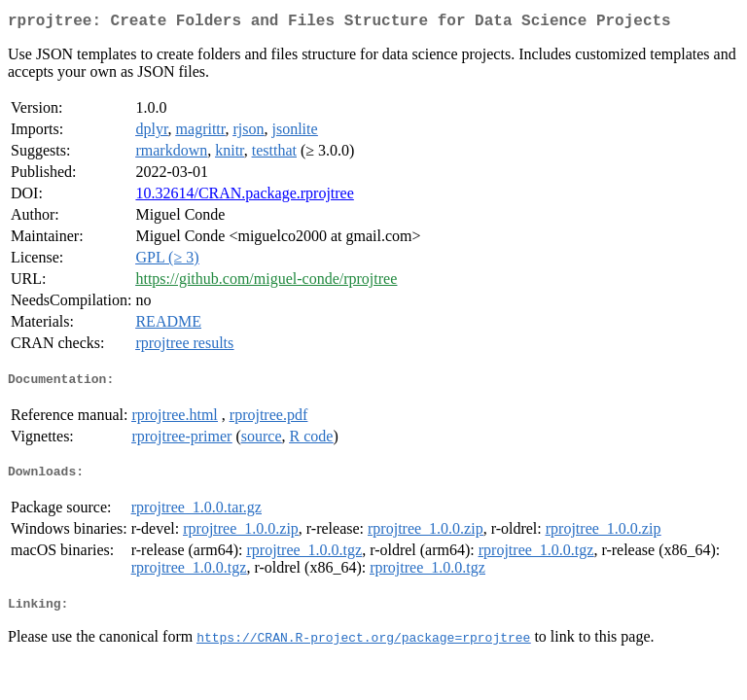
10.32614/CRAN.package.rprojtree (244, 197)
